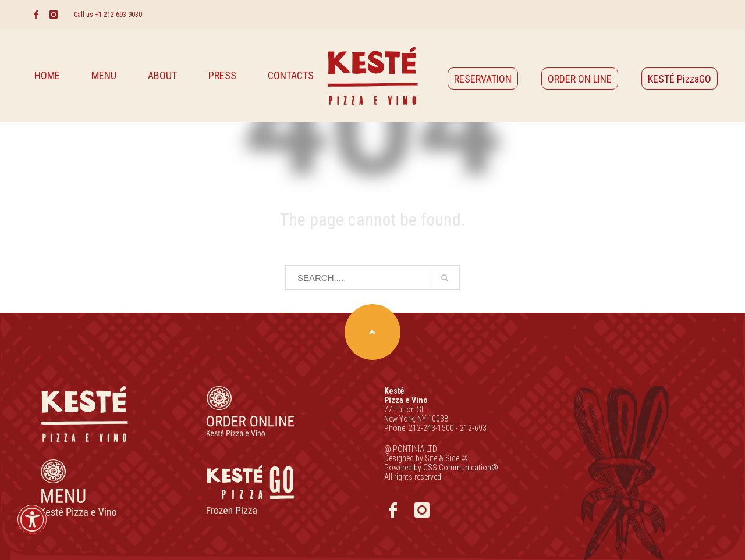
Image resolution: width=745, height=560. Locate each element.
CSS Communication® (461, 468)
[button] (32, 527)
